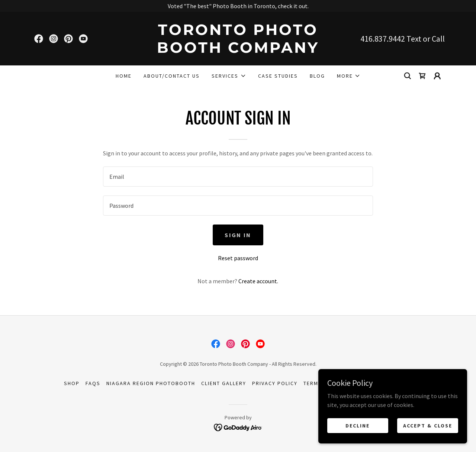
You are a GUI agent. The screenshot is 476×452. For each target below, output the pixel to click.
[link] (39, 39)
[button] (229, 76)
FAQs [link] (93, 383)
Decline (358, 425)
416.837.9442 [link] (383, 39)
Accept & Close (427, 425)
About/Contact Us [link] (172, 76)
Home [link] (124, 76)
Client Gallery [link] (224, 383)
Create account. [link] (258, 281)
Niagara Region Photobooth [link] (151, 383)
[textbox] (238, 177)
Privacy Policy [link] (275, 383)
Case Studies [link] (278, 76)
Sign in (238, 235)
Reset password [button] (238, 258)
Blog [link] (317, 76)
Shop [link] (72, 383)
